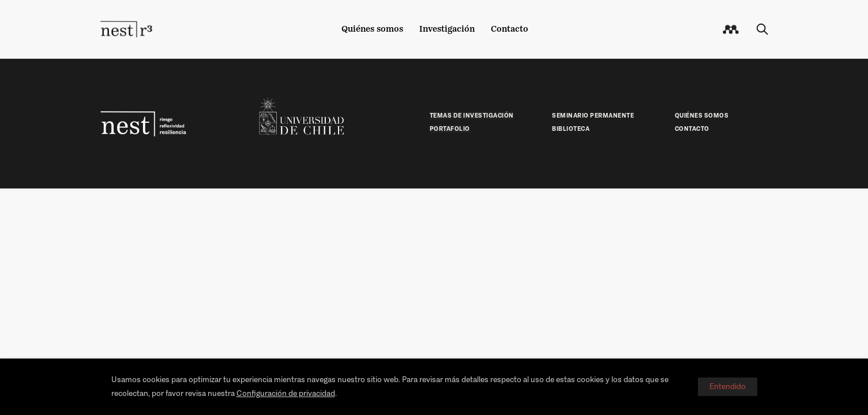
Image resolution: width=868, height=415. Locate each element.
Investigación (447, 29)
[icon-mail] (731, 29)
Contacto (510, 29)
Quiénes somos (372, 29)
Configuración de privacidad (286, 393)
